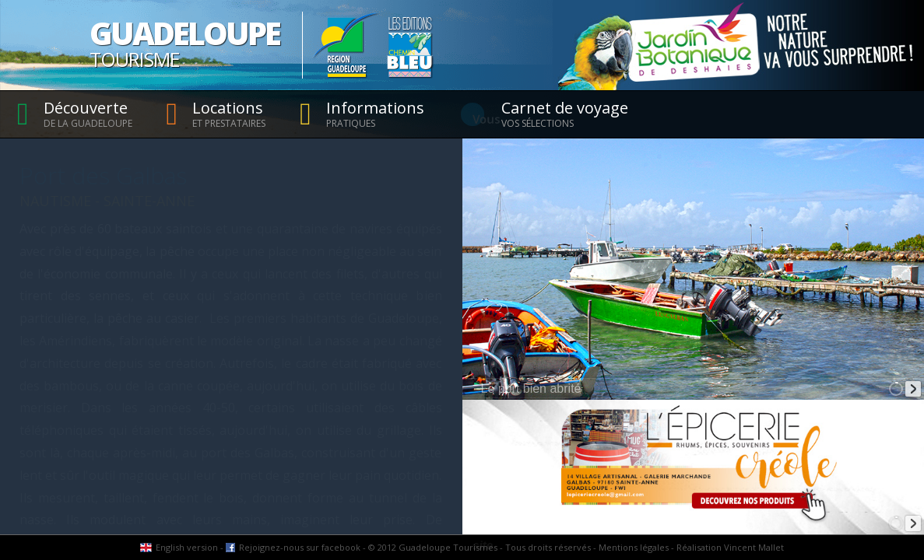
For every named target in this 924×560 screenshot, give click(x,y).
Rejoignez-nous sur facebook (300, 547)
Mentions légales (634, 547)
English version (187, 547)
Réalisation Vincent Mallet (730, 547)
